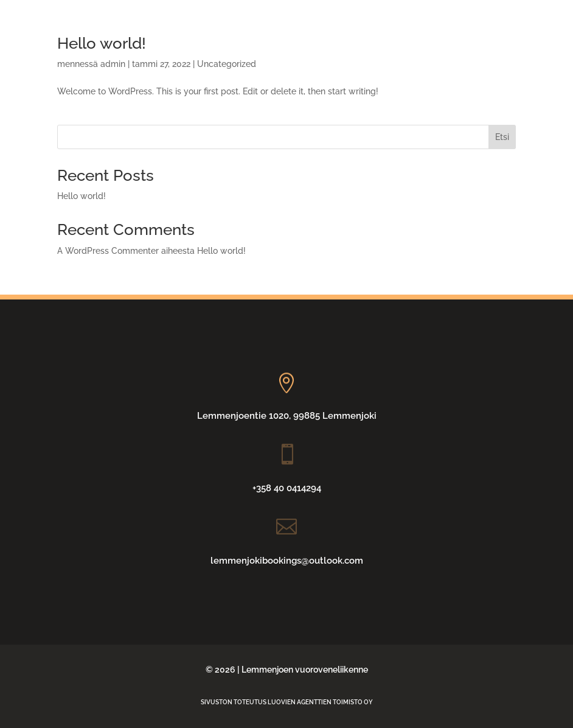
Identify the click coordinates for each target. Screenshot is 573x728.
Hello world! (82, 196)
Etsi (502, 137)
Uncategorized (227, 64)
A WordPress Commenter (108, 251)
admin (113, 64)
